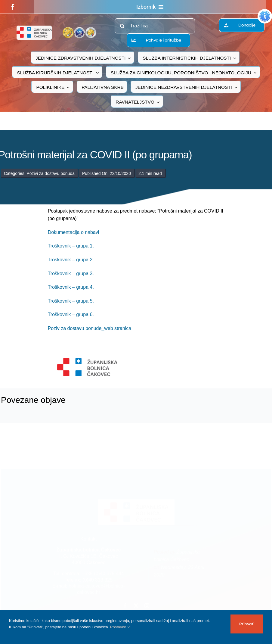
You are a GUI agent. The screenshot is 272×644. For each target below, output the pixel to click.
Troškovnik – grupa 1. (71, 246)
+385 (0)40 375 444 (103, 572)
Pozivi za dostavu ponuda (51, 173)
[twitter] (136, 604)
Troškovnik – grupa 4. (71, 287)
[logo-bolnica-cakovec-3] (87, 360)
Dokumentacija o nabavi (74, 232)
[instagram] (147, 604)
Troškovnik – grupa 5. (71, 301)
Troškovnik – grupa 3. (71, 274)
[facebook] (13, 7)
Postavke (120, 627)
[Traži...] (122, 26)
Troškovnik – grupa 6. (71, 314)
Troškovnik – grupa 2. (71, 260)
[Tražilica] (155, 26)
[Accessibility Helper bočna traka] (265, 16)
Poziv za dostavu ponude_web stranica (90, 328)
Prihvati (247, 624)
